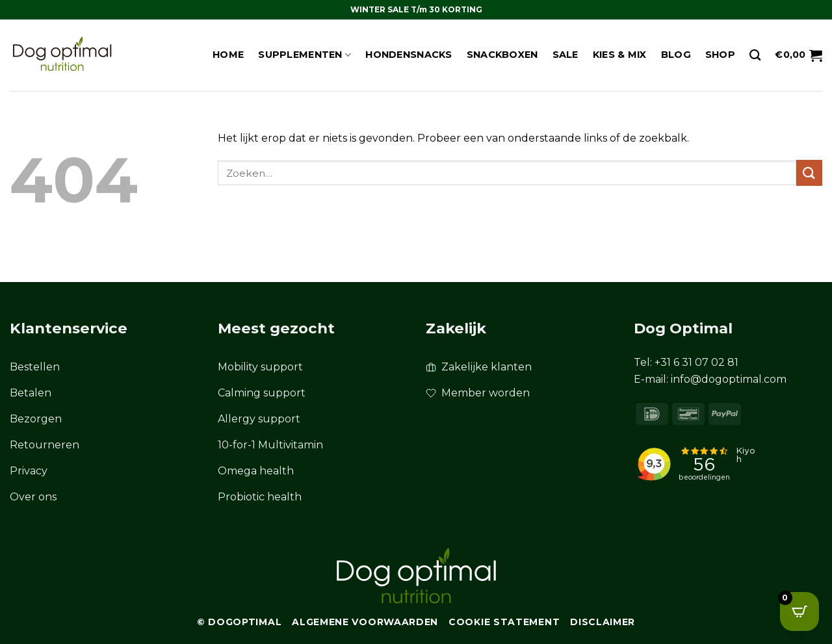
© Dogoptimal (239, 622)
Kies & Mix (620, 55)
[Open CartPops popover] (799, 612)
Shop (720, 55)
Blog (676, 55)
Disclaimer (603, 622)
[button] (799, 55)
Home (228, 55)
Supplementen (305, 55)
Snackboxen (502, 55)
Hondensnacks (409, 55)
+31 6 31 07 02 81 (696, 362)
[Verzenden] (809, 173)
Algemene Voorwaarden (365, 622)
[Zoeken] (755, 56)
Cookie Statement (504, 622)
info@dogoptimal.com (729, 379)
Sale (565, 55)
